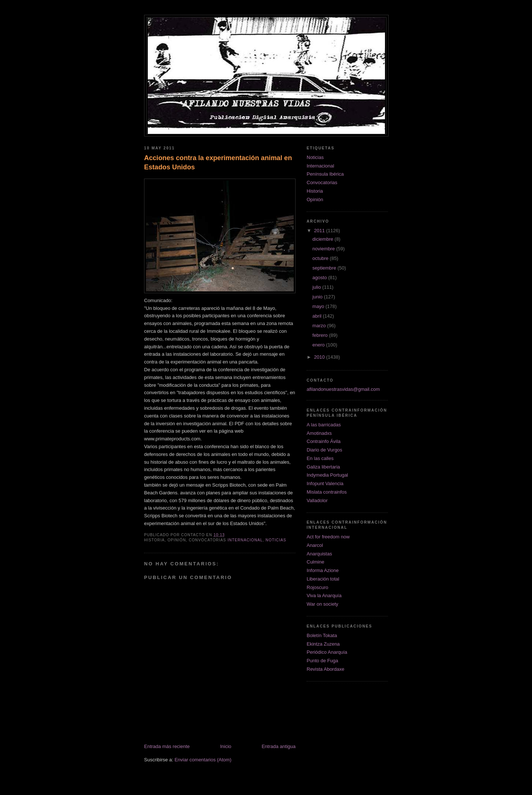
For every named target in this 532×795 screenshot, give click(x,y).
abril (318, 316)
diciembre (324, 239)
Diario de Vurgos (324, 450)
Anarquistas (319, 554)
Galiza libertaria (323, 467)
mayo (319, 306)
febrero (321, 335)
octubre (321, 258)
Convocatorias (322, 182)
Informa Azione (323, 570)
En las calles (320, 458)
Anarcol (315, 545)
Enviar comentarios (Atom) (203, 760)
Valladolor (317, 500)
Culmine (316, 562)
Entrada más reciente (167, 746)
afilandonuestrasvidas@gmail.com (343, 389)
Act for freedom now (328, 537)
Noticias (276, 540)
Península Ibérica (325, 174)
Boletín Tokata (322, 635)
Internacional (245, 540)
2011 (320, 231)
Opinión (315, 199)
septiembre (325, 268)
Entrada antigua (279, 746)
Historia (315, 191)
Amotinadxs (319, 433)
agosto (320, 278)
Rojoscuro (318, 587)
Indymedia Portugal (327, 475)
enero (319, 345)
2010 (320, 357)
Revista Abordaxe (325, 669)
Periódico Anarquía (327, 652)
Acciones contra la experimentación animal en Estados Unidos (218, 163)
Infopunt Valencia (325, 483)
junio (318, 297)
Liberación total (323, 579)
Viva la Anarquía (324, 596)
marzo (320, 326)
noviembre (324, 249)
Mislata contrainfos (327, 492)
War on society (323, 604)
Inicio (226, 746)
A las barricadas (324, 425)
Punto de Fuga (322, 661)
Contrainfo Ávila (324, 441)
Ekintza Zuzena (323, 644)
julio (318, 287)
